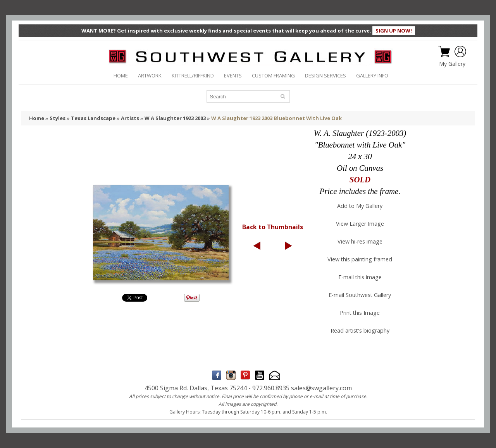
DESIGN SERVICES (325, 76)
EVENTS (233, 76)
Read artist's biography (360, 330)
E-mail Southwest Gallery (360, 295)
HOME (121, 76)
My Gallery (452, 64)
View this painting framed (360, 259)
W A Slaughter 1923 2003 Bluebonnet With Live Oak (276, 118)
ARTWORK (150, 76)
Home (37, 118)
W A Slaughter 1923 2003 (175, 118)
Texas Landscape (93, 118)
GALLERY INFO (372, 76)
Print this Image (360, 313)
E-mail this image (360, 277)
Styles (58, 118)
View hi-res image (360, 241)
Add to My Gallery (360, 206)
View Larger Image (360, 224)
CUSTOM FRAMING (273, 76)
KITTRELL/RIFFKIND (193, 76)
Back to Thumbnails (273, 227)
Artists (130, 118)
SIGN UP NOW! (394, 31)
